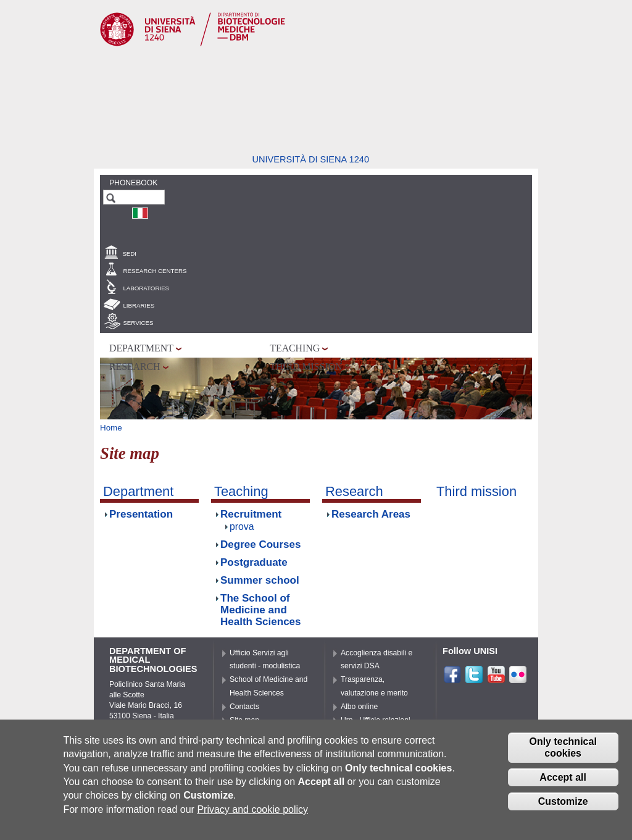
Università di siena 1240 (310, 159)
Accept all (563, 783)
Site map (244, 720)
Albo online (359, 707)
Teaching (295, 348)
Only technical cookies (563, 753)
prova (242, 527)
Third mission (306, 367)
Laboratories (146, 288)
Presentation (141, 514)
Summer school (260, 580)
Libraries (139, 305)
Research (135, 367)
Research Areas (371, 514)
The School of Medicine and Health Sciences (261, 610)
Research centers (155, 271)
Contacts (244, 707)
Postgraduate (254, 562)
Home (111, 428)
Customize (563, 807)
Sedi (129, 254)
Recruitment (251, 514)
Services (138, 323)
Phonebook (133, 183)
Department (141, 348)
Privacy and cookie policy (252, 815)
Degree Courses (261, 544)
